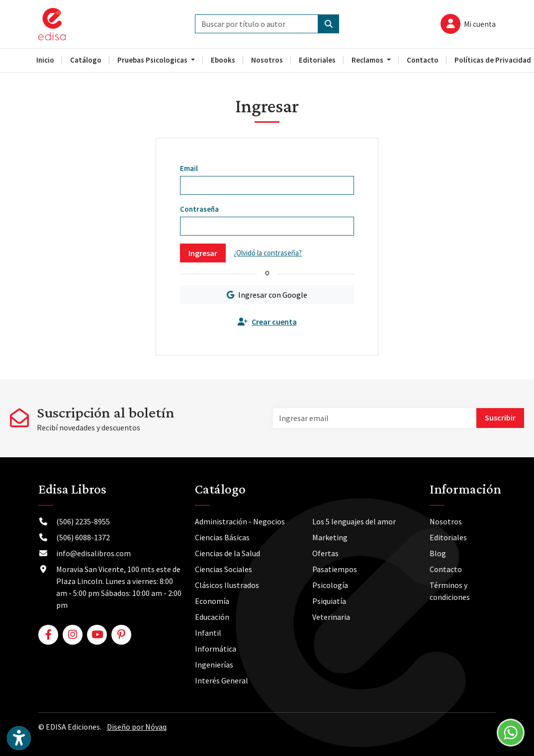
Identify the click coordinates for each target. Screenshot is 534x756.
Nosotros (446, 521)
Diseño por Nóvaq (137, 727)
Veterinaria (331, 617)
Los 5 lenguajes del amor (354, 521)
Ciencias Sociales (223, 569)
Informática (216, 649)
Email (189, 168)
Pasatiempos (335, 569)
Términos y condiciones (450, 591)
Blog (438, 553)
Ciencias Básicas (222, 537)
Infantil (208, 633)
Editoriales (448, 537)
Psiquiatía (329, 601)
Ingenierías (214, 665)
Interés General (222, 680)
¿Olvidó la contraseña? (268, 253)
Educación (212, 617)
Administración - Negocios (240, 521)
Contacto (446, 569)
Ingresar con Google (267, 295)
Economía (212, 601)
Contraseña (199, 209)
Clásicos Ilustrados (227, 585)
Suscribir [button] (500, 418)
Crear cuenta (267, 322)
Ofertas (325, 553)
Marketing (330, 537)
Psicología (330, 585)
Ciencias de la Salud (227, 553)
